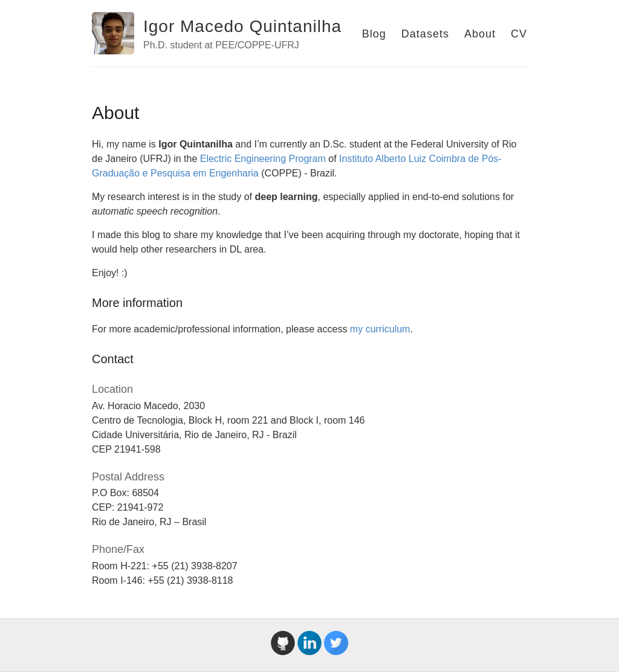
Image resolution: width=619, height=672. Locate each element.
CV (519, 34)
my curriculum (380, 329)
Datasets (425, 34)
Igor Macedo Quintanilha (242, 26)
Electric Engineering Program (263, 159)
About (480, 34)
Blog (374, 34)
